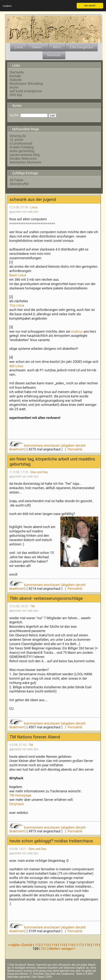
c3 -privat (16, 140)
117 (79, 945)
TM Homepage (20, 795)
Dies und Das (39, 472)
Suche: (16, 106)
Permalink (75, 449)
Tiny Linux (17, 305)
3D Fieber (16, 180)
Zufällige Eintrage (24, 173)
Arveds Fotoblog (22, 147)
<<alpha (14, 945)
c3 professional (21, 143)
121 (44, 948)
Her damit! (90, 5)
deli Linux (16, 366)
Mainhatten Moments (25, 162)
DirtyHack (17, 804)
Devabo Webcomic (23, 158)
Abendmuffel (19, 184)
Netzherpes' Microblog (26, 83)
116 (71, 945)
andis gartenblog (22, 151)
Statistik (16, 79)
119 (95, 945)
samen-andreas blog (25, 155)
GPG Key (16, 95)
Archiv (14, 87)
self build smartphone (26, 91)
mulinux (77, 331)
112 (38, 945)
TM (32, 606)
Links (15, 65)
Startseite (17, 72)
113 (46, 945)
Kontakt (15, 76)
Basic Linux (18, 275)
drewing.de (18, 136)
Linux (34, 207)
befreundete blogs (24, 129)
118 (87, 945)
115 (62, 945)
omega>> (68, 948)
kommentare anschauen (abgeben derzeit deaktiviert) (47, 447)
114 (54, 945)
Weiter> (55, 948)
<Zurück (27, 945)
